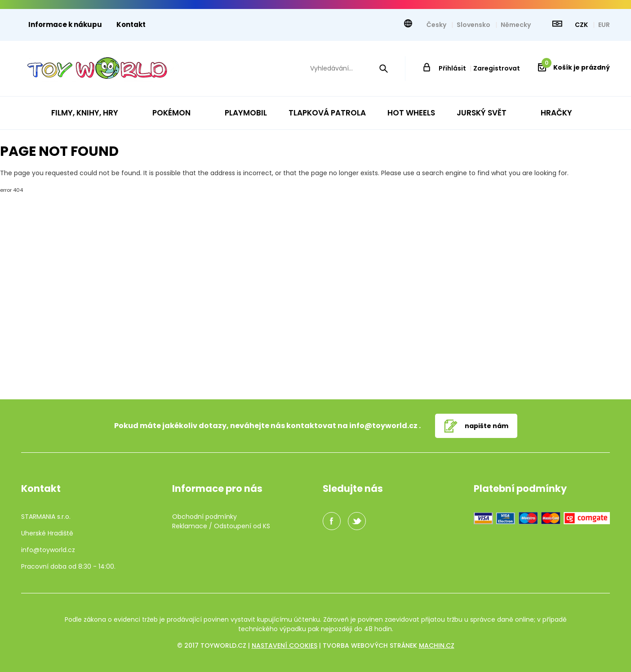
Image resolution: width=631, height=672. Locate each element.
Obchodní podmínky (204, 517)
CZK (582, 25)
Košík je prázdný (576, 67)
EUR (604, 25)
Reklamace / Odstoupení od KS (221, 526)
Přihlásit (452, 68)
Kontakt (131, 24)
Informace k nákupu (65, 24)
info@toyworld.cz (383, 426)
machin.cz (437, 645)
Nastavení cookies (284, 645)
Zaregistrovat (497, 68)
